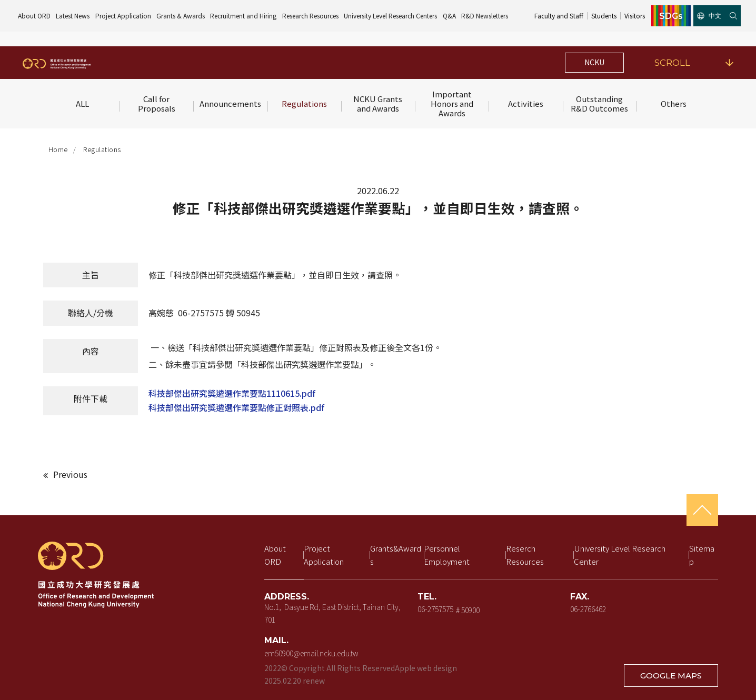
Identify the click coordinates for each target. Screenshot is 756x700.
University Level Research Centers (390, 16)
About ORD (34, 16)
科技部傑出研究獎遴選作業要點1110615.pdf (232, 393)
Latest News (73, 16)
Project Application (123, 16)
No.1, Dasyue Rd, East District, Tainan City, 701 (333, 613)
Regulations (304, 103)
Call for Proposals (157, 103)
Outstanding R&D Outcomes (599, 103)
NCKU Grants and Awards (379, 103)
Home (58, 149)
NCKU (594, 62)
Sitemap (702, 555)
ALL (82, 103)
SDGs (671, 16)
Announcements (230, 103)
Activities (526, 103)
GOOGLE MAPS (671, 676)
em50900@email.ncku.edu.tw (311, 653)
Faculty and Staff (559, 16)
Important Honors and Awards (453, 103)
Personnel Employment (447, 555)
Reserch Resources (525, 555)
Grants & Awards (181, 16)
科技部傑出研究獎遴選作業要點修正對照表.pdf (236, 407)
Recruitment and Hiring (243, 16)
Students (604, 16)
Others (674, 103)
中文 (709, 16)
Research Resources (310, 16)
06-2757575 (435, 609)
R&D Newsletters (485, 16)
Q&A (449, 16)
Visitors (635, 16)
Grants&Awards (396, 555)
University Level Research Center (620, 555)
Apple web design (426, 668)
